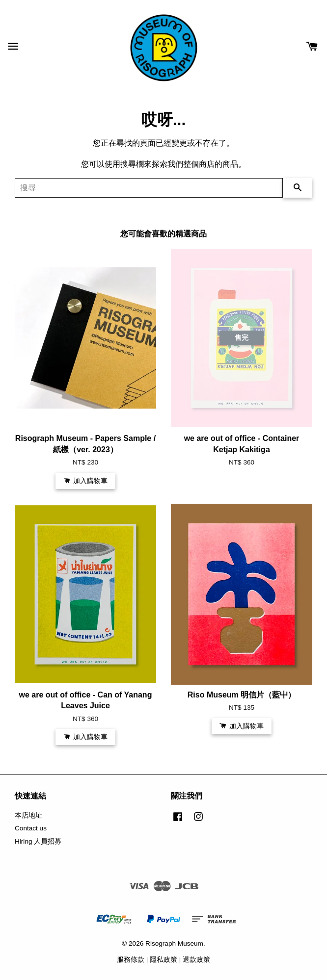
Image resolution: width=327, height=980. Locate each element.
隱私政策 (163, 960)
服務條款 (131, 960)
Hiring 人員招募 (38, 841)
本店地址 (28, 815)
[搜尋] (149, 188)
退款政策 (196, 960)
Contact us (31, 828)
